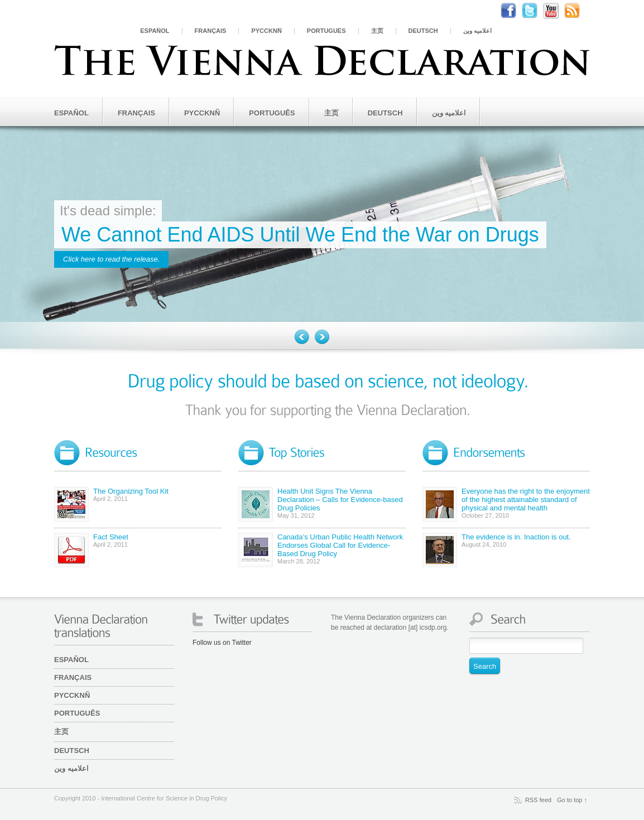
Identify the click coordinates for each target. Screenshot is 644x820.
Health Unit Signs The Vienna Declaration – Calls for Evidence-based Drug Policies (340, 500)
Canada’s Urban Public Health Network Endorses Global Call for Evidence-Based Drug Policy (340, 545)
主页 (377, 31)
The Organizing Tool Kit (131, 491)
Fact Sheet (111, 537)
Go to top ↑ (572, 800)
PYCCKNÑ (266, 31)
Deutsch (423, 31)
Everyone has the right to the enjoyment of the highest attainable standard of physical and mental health (526, 500)
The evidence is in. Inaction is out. (516, 537)
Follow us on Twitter (222, 643)
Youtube (556, 11)
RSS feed (538, 800)
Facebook (514, 11)
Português (326, 31)
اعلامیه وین (477, 31)
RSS (578, 11)
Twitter (535, 11)
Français (211, 31)
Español (155, 31)
